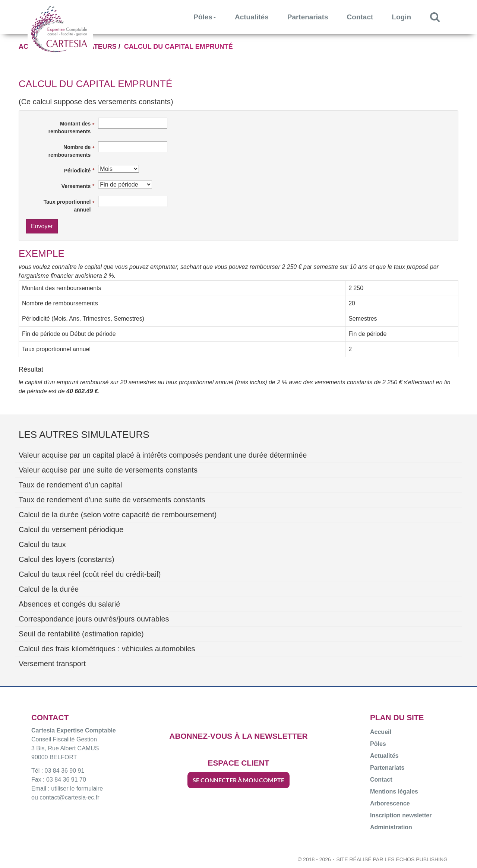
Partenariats (308, 17)
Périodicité (78, 171)
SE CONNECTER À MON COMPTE (238, 780)
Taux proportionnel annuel (67, 206)
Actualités (252, 17)
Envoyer (42, 226)
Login (401, 17)
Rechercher (440, 17)
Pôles (205, 17)
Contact (360, 17)
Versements (76, 186)
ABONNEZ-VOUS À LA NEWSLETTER (238, 736)
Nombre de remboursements (70, 151)
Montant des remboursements (70, 128)
